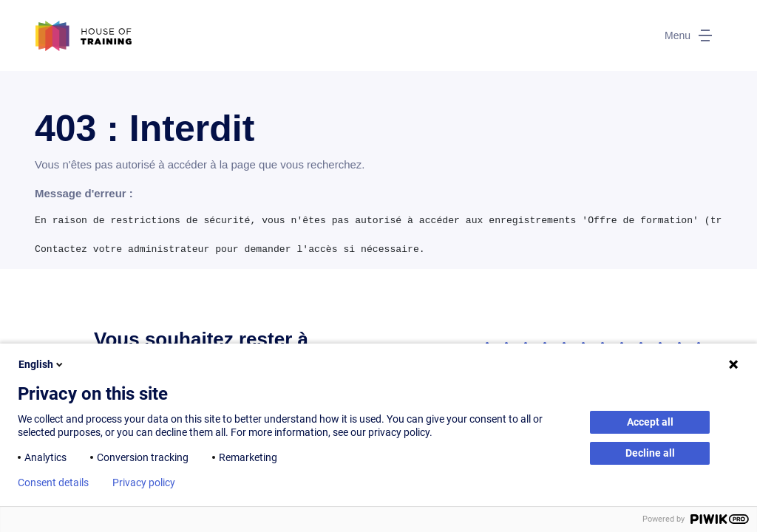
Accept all (650, 422)
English (42, 364)
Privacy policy (144, 482)
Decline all (650, 453)
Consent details (53, 482)
